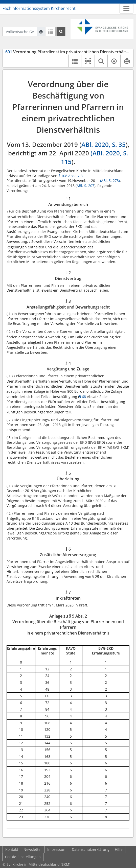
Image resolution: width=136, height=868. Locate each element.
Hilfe (119, 849)
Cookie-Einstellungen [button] (23, 857)
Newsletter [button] (33, 849)
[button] (88, 61)
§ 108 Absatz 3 (71, 176)
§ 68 (83, 397)
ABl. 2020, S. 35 (104, 144)
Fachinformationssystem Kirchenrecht (39, 8)
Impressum (57, 849)
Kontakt (12, 849)
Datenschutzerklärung (91, 849)
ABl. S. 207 (85, 186)
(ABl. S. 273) (110, 181)
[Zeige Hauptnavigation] (126, 9)
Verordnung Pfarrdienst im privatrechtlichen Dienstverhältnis (68, 52)
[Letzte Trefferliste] (51, 32)
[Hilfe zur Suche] (41, 32)
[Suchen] (61, 32)
